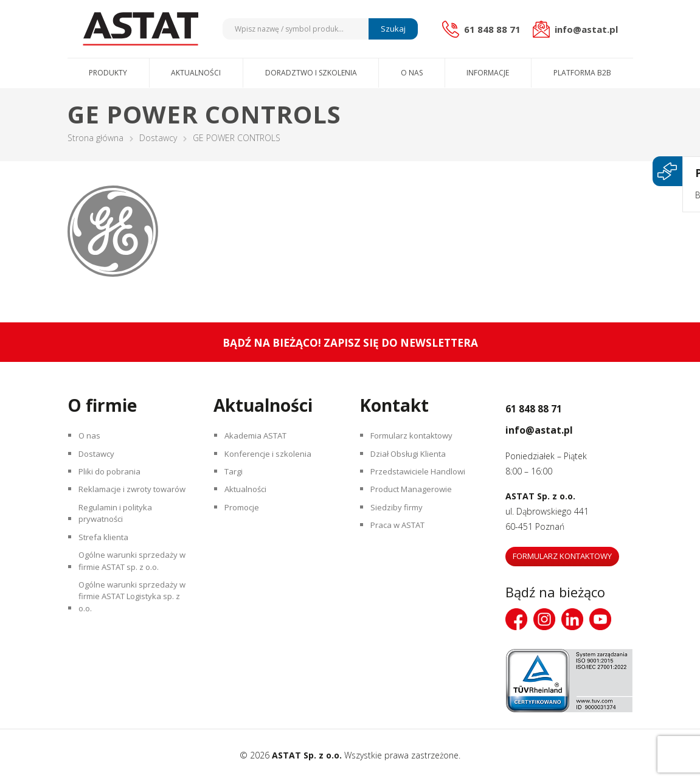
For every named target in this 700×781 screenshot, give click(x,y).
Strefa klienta (106, 574)
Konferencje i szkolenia (272, 459)
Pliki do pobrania (113, 480)
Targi (236, 480)
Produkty (108, 73)
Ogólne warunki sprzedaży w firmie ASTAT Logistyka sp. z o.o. (132, 647)
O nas (412, 73)
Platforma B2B (582, 73)
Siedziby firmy (399, 523)
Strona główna (95, 138)
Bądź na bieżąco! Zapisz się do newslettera (350, 342)
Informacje (488, 73)
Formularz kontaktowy (417, 438)
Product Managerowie (416, 502)
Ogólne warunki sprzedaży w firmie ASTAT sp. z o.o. (132, 603)
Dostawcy (158, 138)
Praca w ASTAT (403, 544)
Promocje (246, 523)
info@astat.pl (556, 428)
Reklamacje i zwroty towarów (120, 509)
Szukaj (391, 29)
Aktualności (196, 73)
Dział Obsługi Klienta (413, 459)
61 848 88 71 (550, 406)
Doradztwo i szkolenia (311, 73)
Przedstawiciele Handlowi (422, 480)
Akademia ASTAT (260, 438)
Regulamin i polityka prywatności (120, 546)
